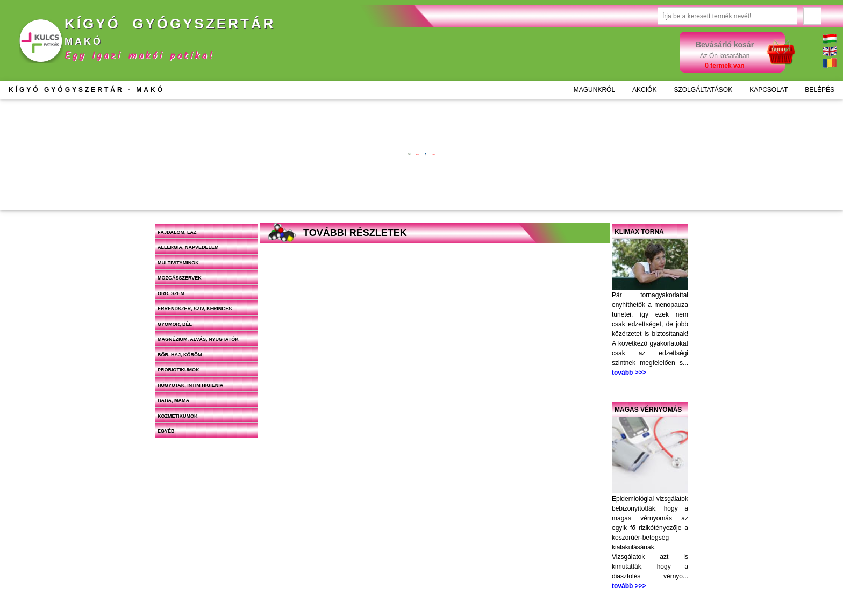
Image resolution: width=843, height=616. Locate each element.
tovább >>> (629, 373)
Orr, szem (171, 293)
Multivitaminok (178, 263)
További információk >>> (318, 161)
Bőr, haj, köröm (180, 355)
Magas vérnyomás (648, 410)
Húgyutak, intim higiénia (190, 385)
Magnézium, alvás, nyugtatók (198, 339)
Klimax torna (639, 232)
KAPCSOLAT (769, 90)
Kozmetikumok (178, 416)
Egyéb (166, 431)
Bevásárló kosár (725, 45)
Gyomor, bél (175, 324)
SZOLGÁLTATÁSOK (703, 90)
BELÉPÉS (820, 90)
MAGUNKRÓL (594, 90)
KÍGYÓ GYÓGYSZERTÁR (87, 90)
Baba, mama (173, 400)
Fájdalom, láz (177, 232)
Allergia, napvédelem (188, 247)
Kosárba (334, 194)
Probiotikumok (178, 370)
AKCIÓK (644, 90)
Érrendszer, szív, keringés (195, 309)
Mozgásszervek (180, 278)
